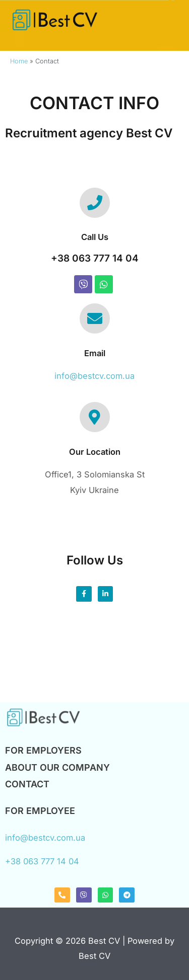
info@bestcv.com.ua (94, 376)
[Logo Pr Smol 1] (43, 717)
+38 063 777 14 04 (95, 258)
